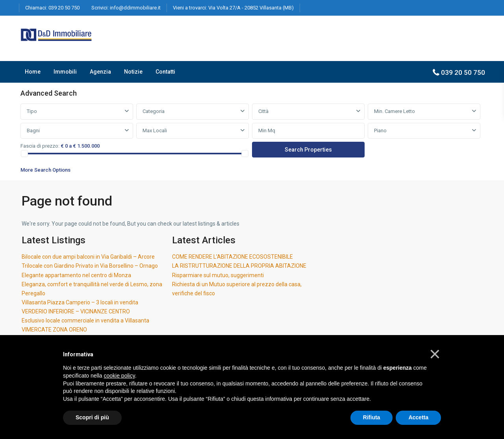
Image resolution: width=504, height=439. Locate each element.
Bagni (33, 131)
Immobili (65, 72)
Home (33, 72)
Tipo (32, 111)
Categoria (154, 111)
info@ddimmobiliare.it (135, 8)
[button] (435, 354)
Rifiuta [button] (372, 417)
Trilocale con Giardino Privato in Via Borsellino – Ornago (90, 266)
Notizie (133, 72)
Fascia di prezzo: (40, 146)
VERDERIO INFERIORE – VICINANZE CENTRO (76, 311)
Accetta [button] (418, 417)
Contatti (165, 72)
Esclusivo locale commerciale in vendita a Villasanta (85, 320)
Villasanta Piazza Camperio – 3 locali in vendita (80, 302)
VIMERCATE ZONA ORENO (54, 330)
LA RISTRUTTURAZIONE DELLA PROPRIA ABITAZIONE (239, 266)
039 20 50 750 (64, 8)
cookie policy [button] (120, 376)
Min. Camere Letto (395, 111)
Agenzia (100, 72)
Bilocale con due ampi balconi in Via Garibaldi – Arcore (88, 257)
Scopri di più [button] (92, 417)
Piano (380, 131)
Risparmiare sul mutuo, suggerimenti (218, 275)
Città (263, 111)
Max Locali (155, 131)
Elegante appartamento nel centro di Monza (76, 275)
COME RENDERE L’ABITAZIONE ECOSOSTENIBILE (233, 257)
